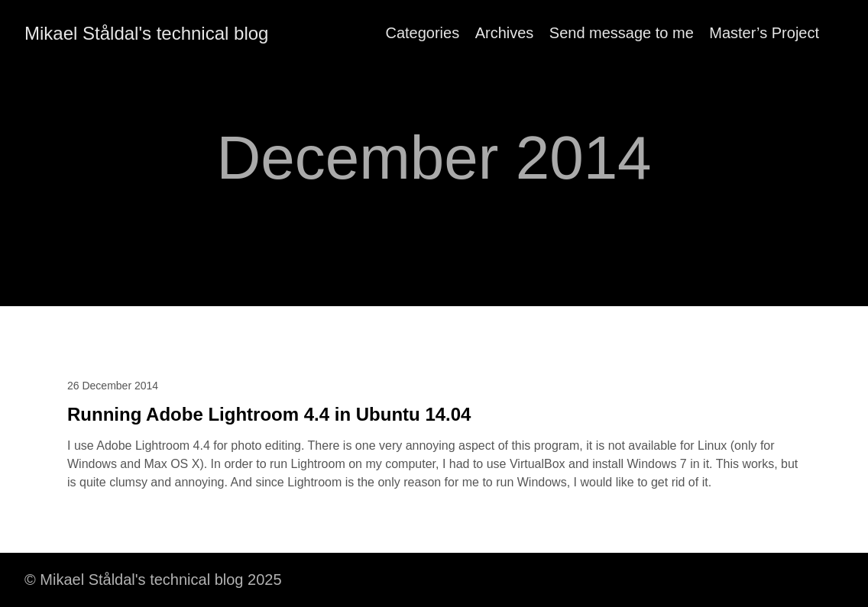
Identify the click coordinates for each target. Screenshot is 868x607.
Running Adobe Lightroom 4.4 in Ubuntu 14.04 (269, 414)
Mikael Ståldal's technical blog (146, 33)
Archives (505, 33)
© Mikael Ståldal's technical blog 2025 (153, 580)
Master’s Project (764, 33)
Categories (422, 33)
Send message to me (622, 33)
